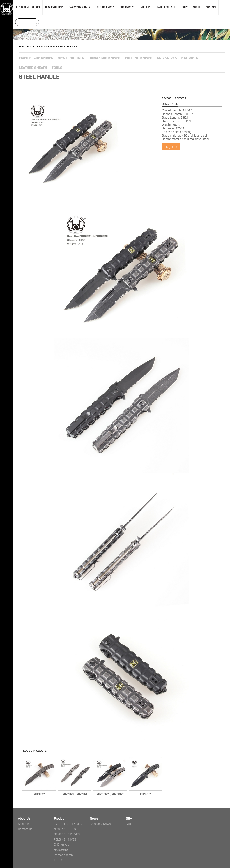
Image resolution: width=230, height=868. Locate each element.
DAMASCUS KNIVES (104, 58)
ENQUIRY (171, 147)
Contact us (25, 829)
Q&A (129, 818)
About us (24, 824)
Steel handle (67, 46)
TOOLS (57, 67)
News (94, 818)
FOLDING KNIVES (49, 46)
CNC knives (167, 58)
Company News (100, 824)
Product (60, 818)
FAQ (128, 824)
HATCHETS (190, 58)
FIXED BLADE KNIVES (36, 58)
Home (22, 46)
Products (33, 46)
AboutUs (24, 818)
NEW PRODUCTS (71, 58)
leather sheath (33, 67)
